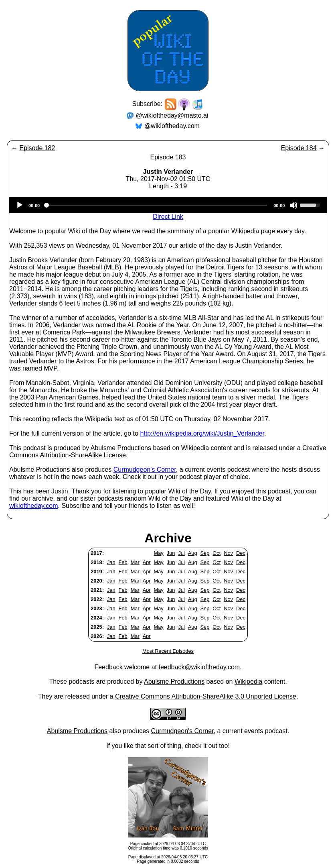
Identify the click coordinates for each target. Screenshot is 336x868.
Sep (205, 553)
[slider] (157, 205)
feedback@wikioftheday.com (199, 667)
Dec (241, 553)
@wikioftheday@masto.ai (172, 115)
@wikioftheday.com (172, 126)
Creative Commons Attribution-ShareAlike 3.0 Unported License (206, 696)
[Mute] (293, 205)
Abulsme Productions (174, 682)
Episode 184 (299, 148)
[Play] (20, 205)
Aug (193, 553)
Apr (147, 562)
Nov (228, 553)
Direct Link (168, 217)
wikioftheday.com (34, 506)
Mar (135, 562)
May (159, 553)
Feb (123, 562)
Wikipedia (248, 682)
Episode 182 (37, 148)
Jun (171, 553)
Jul (181, 553)
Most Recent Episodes (168, 651)
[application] (168, 205)
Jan (111, 562)
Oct (217, 553)
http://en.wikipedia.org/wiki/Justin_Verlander (202, 433)
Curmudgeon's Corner (145, 470)
